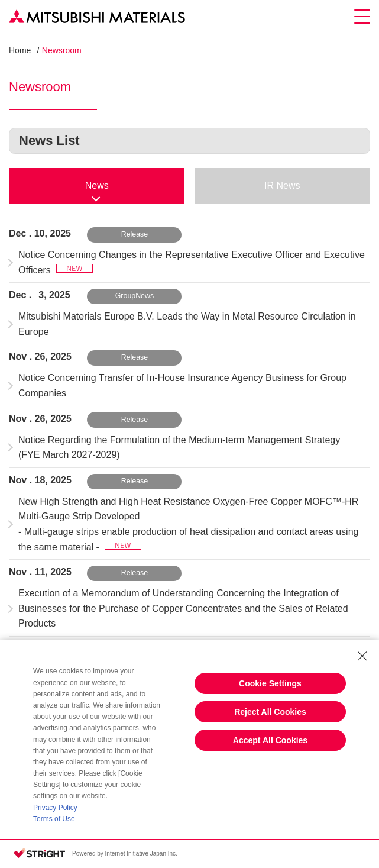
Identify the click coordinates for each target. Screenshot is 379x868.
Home (20, 50)
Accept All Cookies (270, 740)
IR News (282, 185)
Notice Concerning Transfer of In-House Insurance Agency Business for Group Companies (182, 385)
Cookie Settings (270, 683)
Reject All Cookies (270, 712)
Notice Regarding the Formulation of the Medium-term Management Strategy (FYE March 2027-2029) (179, 448)
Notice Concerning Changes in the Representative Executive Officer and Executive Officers (192, 262)
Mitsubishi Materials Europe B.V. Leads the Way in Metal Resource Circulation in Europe (187, 324)
